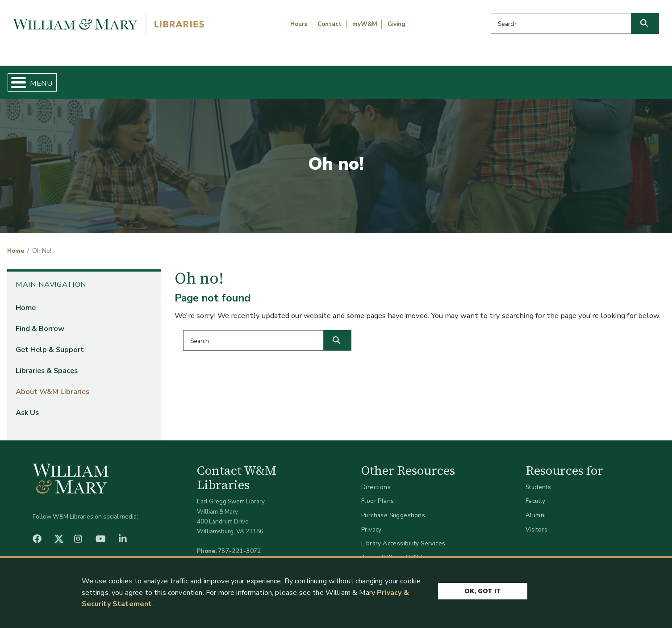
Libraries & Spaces (384, 79)
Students (538, 479)
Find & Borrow (143, 79)
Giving (397, 24)
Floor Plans (378, 494)
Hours (299, 24)
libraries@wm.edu (242, 554)
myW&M (365, 24)
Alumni (536, 508)
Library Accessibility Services (403, 536)
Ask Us (619, 79)
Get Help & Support (260, 79)
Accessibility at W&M (392, 550)
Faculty (536, 494)
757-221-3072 (240, 544)
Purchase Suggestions (393, 508)
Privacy (371, 522)
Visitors (536, 522)
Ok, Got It (483, 589)
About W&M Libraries (511, 79)
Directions (376, 479)
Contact (330, 24)
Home (51, 79)
